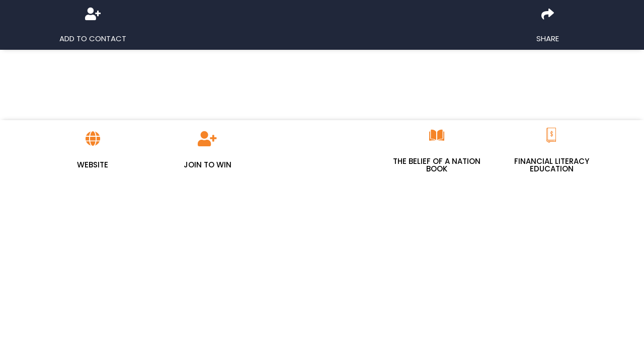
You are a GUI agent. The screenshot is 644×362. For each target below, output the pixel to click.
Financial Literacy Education (552, 165)
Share (548, 38)
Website (93, 165)
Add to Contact (93, 38)
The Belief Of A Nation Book (437, 165)
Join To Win (208, 165)
